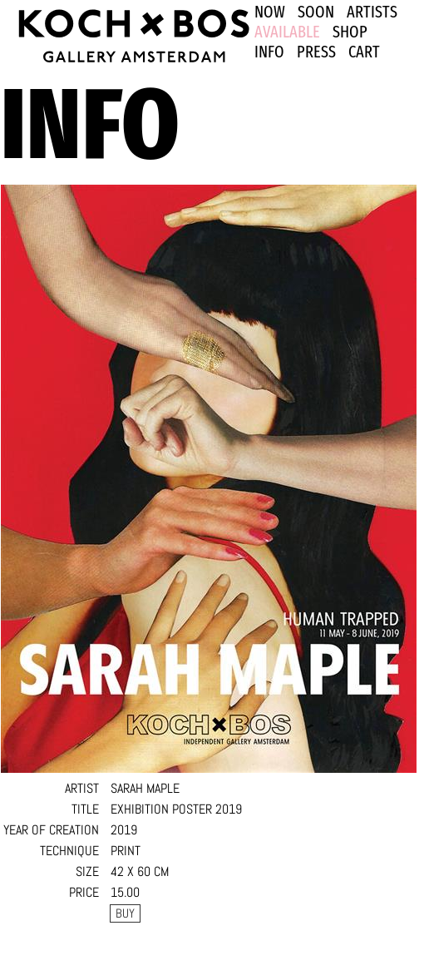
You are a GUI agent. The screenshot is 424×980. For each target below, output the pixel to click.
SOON (316, 12)
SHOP (350, 32)
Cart (364, 52)
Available (287, 32)
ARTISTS (372, 12)
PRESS (316, 52)
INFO (269, 52)
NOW (270, 12)
